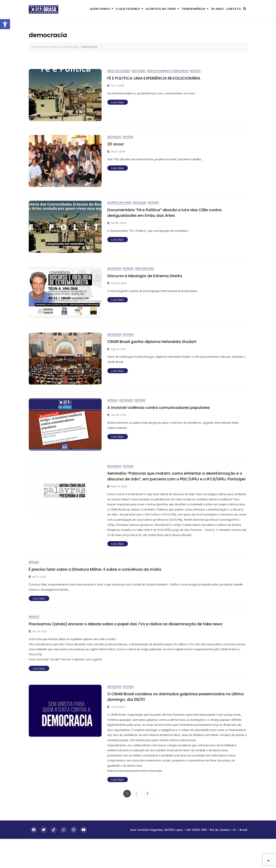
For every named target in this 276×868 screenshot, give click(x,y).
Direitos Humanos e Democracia (168, 71)
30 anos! (116, 146)
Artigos (113, 409)
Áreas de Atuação (119, 71)
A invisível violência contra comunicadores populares (163, 416)
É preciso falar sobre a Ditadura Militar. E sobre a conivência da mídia (100, 593)
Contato (233, 9)
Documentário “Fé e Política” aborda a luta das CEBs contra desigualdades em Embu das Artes (169, 216)
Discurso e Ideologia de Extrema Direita (148, 281)
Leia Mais (118, 102)
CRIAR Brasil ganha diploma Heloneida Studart (156, 348)
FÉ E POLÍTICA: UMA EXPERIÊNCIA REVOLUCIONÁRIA (158, 78)
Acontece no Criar (161, 9)
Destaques (139, 71)
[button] (5, 24)
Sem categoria (145, 274)
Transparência (193, 9)
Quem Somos (100, 9)
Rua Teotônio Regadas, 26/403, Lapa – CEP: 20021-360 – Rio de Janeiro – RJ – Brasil (189, 859)
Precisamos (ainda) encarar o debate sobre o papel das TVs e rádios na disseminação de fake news (133, 650)
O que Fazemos (128, 9)
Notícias (195, 71)
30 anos (217, 9)
